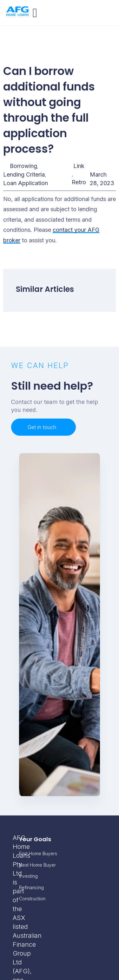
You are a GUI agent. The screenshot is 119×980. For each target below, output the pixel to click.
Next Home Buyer (37, 865)
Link (79, 166)
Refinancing (31, 887)
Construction (32, 899)
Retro (79, 182)
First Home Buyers (38, 853)
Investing (28, 876)
